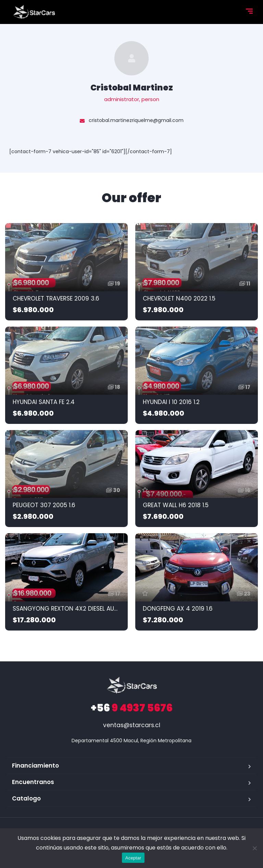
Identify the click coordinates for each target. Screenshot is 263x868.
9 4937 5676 (132, 708)
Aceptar (133, 858)
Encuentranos (33, 782)
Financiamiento (35, 766)
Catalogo (26, 798)
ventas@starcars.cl (132, 725)
